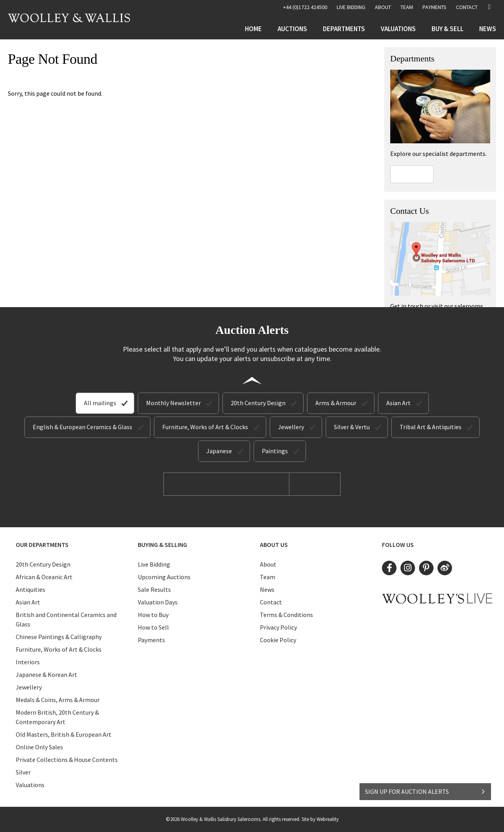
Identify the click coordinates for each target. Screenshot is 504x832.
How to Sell (153, 627)
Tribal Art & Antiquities (431, 427)
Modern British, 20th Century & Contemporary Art (57, 717)
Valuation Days (158, 602)
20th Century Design (258, 403)
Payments (435, 7)
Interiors (28, 662)
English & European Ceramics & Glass (82, 427)
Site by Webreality (320, 819)
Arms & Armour (336, 403)
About (383, 7)
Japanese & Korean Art (46, 674)
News (488, 29)
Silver (23, 772)
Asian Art (398, 403)
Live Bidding (154, 564)
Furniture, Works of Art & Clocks (205, 427)
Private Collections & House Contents (67, 760)
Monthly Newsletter (173, 403)
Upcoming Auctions (164, 577)
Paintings (275, 451)
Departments (344, 29)
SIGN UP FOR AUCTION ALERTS (425, 791)
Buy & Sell (447, 29)
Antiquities (31, 589)
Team (407, 7)
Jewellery (291, 427)
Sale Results (154, 589)
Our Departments (42, 545)
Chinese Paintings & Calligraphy (59, 637)
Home (253, 29)
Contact (467, 7)
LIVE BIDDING (351, 7)
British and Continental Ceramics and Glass (66, 619)
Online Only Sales (39, 747)
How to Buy (153, 615)
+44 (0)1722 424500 (305, 7)
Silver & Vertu (352, 427)
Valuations (398, 29)
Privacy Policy (278, 627)
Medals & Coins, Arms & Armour (58, 700)
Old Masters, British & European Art (64, 734)
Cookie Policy (278, 640)
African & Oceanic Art (44, 577)
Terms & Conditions (286, 615)
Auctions (292, 29)
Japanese (219, 451)
